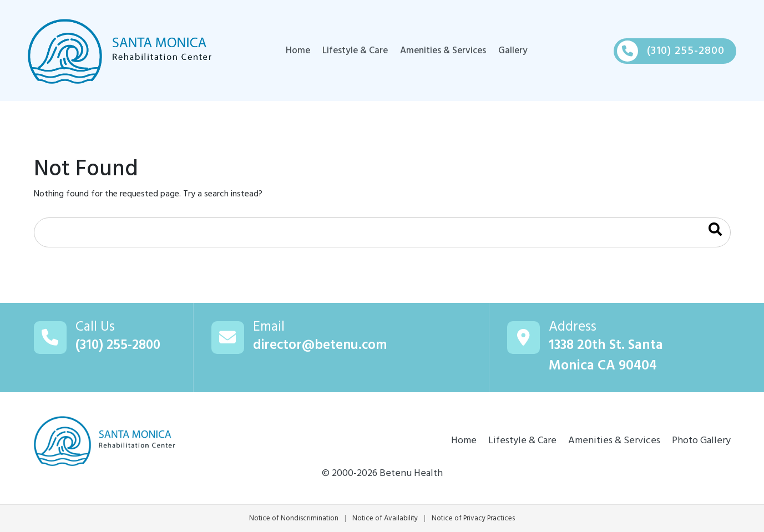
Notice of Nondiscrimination (293, 518)
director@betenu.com (322, 346)
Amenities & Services (443, 51)
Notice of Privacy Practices (474, 518)
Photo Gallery (701, 441)
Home (295, 51)
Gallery (514, 51)
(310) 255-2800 (119, 346)
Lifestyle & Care (353, 51)
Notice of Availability (385, 518)
